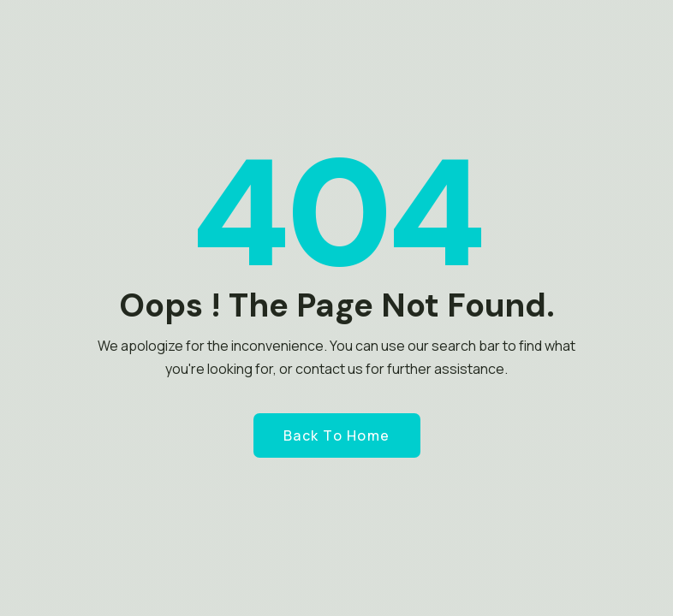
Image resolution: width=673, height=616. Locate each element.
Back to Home (337, 435)
